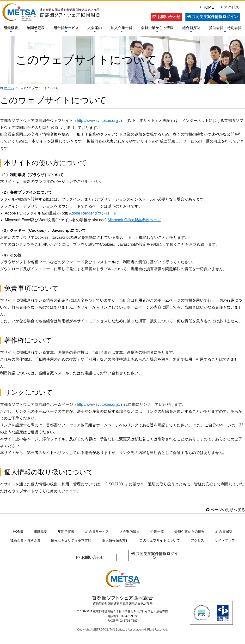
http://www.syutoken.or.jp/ (99, 121)
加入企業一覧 (122, 30)
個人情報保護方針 (116, 540)
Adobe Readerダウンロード (93, 213)
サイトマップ (225, 540)
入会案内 (95, 30)
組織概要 (11, 30)
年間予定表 (36, 30)
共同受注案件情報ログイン (213, 17)
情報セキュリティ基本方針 (71, 540)
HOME (208, 7)
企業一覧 (157, 531)
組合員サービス (66, 30)
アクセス (231, 7)
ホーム (9, 88)
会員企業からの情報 (157, 30)
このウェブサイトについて (160, 540)
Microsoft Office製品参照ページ (134, 220)
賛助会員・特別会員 (225, 30)
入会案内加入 (129, 531)
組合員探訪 (191, 30)
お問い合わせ (166, 17)
